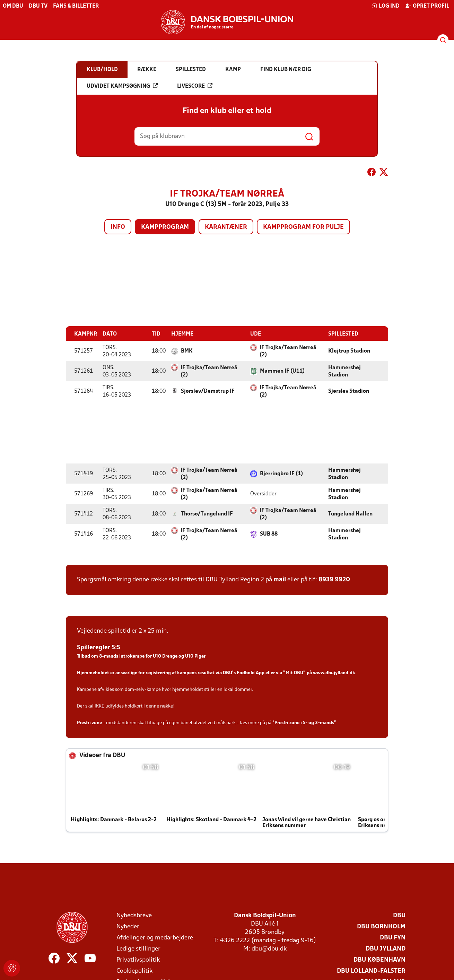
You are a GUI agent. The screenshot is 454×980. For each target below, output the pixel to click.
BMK (187, 351)
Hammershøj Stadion (344, 371)
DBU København (379, 960)
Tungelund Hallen (350, 514)
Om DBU (13, 6)
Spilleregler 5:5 (99, 647)
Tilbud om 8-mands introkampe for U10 (119, 656)
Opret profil (427, 6)
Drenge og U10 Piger (183, 656)
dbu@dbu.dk (269, 949)
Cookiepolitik (134, 971)
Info (118, 227)
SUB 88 (269, 534)
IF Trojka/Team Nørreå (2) (288, 351)
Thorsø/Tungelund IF (207, 514)
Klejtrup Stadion (349, 351)
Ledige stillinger (138, 949)
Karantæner (226, 227)
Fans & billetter (76, 6)
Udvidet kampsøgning (122, 86)
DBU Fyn (393, 938)
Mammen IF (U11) (282, 371)
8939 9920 (334, 579)
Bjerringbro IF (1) (281, 474)
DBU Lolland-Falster (371, 971)
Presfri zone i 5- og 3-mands (304, 723)
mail (280, 579)
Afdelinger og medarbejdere (155, 938)
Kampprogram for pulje (303, 227)
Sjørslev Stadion (349, 391)
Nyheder (128, 926)
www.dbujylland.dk (334, 673)
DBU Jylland (386, 949)
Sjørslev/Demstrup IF (208, 391)
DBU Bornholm (381, 926)
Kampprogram (165, 227)
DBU (399, 915)
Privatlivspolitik (138, 960)
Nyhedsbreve (134, 915)
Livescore (195, 86)
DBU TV (38, 6)
